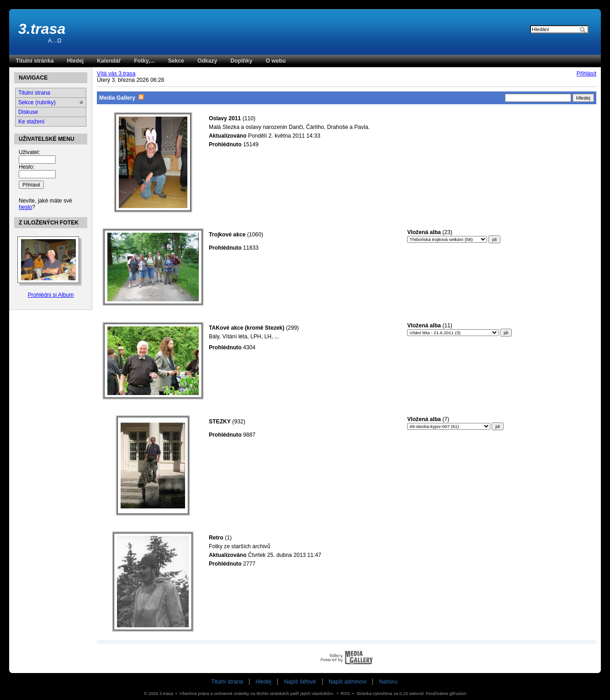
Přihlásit (586, 74)
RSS (345, 693)
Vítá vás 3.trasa (116, 74)
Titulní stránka (35, 61)
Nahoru (388, 682)
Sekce (176, 61)
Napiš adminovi (347, 682)
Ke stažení (31, 122)
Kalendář (109, 61)
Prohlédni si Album (51, 295)
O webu (276, 61)
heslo (25, 207)
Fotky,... (144, 61)
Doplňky (241, 61)
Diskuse (28, 112)
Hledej (75, 61)
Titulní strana (34, 93)
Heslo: (27, 167)
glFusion (458, 693)
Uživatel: (29, 152)
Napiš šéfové (300, 682)
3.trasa (42, 29)
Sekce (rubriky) (37, 102)
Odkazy (207, 61)
